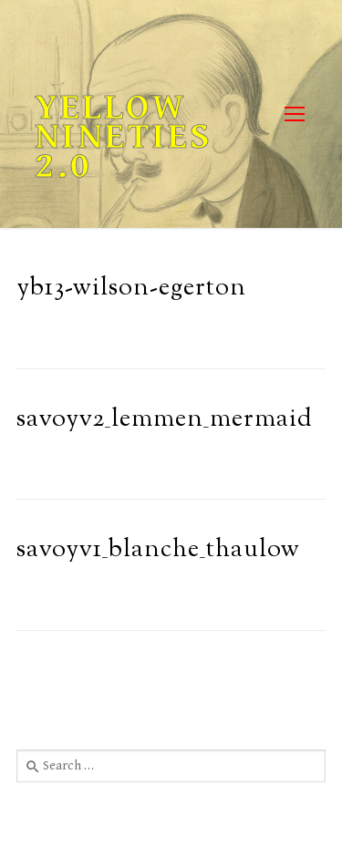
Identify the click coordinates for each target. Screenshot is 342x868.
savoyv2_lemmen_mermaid (165, 420)
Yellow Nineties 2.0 (124, 137)
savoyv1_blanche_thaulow (158, 550)
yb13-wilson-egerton (131, 289)
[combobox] (171, 766)
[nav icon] (294, 114)
